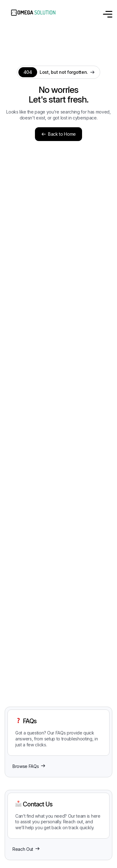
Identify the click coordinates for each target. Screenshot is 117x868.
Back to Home (58, 134)
